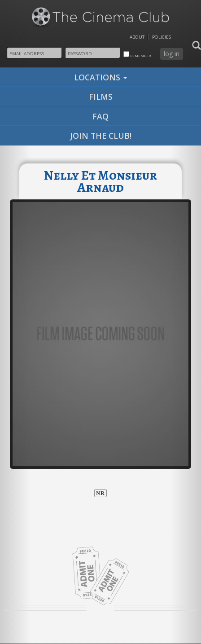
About (137, 37)
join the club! (101, 136)
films (101, 97)
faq (100, 116)
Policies (162, 37)
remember (137, 55)
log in (172, 54)
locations (100, 77)
